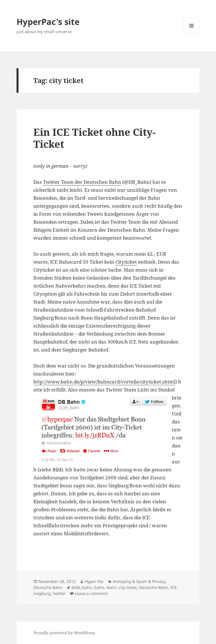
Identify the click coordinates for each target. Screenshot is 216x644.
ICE (174, 587)
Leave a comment (91, 593)
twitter (59, 593)
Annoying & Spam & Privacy (139, 581)
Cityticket (126, 262)
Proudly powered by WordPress (64, 633)
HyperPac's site (48, 22)
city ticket (128, 587)
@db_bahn (82, 587)
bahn (99, 587)
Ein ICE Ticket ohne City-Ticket (94, 138)
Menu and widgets (192, 34)
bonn (112, 587)
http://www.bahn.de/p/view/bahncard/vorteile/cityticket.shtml (104, 382)
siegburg (42, 593)
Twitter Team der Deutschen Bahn (82, 182)
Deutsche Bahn (48, 587)
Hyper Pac (94, 581)
